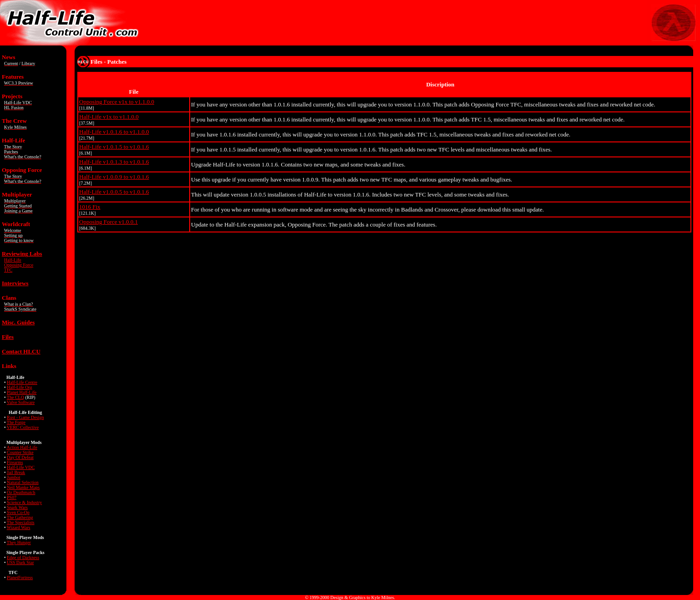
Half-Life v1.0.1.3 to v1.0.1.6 (114, 162)
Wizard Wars (19, 527)
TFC (8, 270)
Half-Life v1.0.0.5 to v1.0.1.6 (114, 192)
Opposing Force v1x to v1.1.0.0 (117, 102)
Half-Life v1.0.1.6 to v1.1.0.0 (114, 132)
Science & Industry (24, 502)
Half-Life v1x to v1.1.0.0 (109, 117)
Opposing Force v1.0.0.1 (108, 222)
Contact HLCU (21, 351)
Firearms (15, 462)
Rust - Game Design (25, 417)
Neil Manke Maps (23, 487)
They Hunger (19, 542)
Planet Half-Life (22, 392)
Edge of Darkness (23, 557)
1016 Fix (90, 207)
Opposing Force (19, 265)
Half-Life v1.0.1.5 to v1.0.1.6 (114, 147)
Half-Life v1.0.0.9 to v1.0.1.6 (114, 177)
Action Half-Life (22, 447)
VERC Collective (23, 427)
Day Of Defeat (20, 457)
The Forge (16, 422)
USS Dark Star (20, 562)
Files (8, 337)
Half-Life (13, 260)
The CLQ (15, 397)
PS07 (12, 497)
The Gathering (20, 517)
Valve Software (21, 402)
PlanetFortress (20, 577)
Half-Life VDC (21, 467)
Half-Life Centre (22, 382)
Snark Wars (17, 507)
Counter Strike (20, 452)
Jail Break (16, 472)
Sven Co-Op (18, 512)
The (21, 522)
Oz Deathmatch (21, 492)
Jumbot (13, 477)
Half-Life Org (20, 387)
